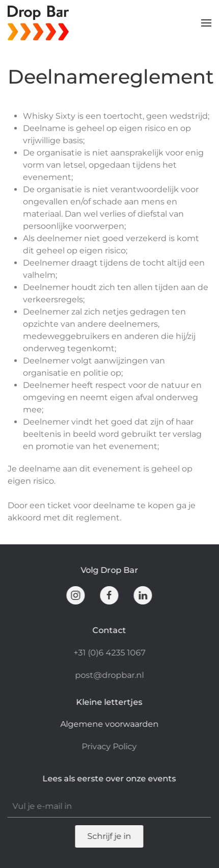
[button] (206, 23)
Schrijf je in (108, 836)
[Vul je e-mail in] (108, 806)
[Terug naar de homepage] (40, 23)
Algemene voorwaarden (109, 724)
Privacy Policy (108, 746)
